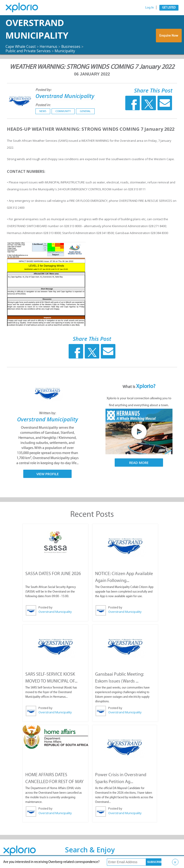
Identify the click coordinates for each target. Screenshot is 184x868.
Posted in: (43, 105)
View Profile (48, 474)
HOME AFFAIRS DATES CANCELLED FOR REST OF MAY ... (54, 781)
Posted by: (43, 90)
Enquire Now (169, 36)
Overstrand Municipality (39, 29)
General (85, 111)
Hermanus (50, 46)
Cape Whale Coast (21, 46)
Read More (139, 463)
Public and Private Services (28, 51)
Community (63, 111)
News (43, 111)
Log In (150, 7)
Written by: (48, 413)
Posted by (45, 607)
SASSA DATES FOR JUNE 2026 (53, 573)
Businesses (73, 46)
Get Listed (169, 7)
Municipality (66, 51)
